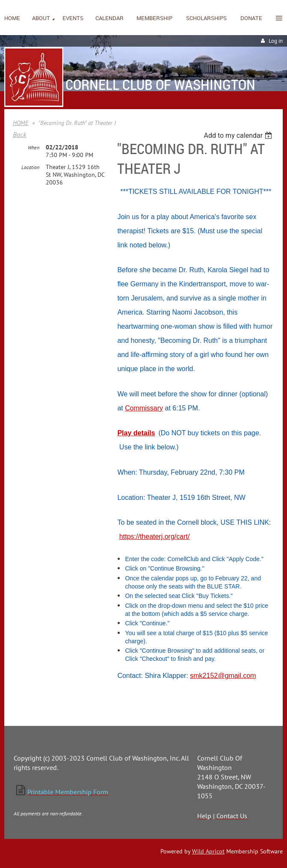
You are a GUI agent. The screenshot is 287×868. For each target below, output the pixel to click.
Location (30, 167)
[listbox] (239, 135)
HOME (21, 123)
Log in (276, 41)
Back (19, 134)
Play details (136, 433)
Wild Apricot (208, 851)
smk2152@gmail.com (223, 676)
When (34, 147)
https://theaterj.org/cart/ (155, 537)
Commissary (144, 408)
